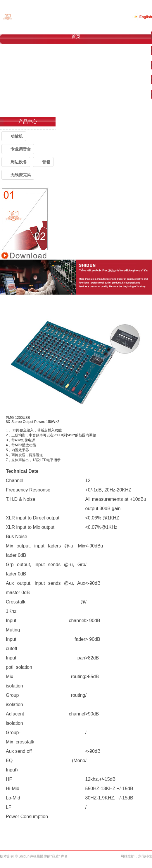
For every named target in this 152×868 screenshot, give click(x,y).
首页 (76, 36)
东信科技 (145, 856)
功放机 (17, 136)
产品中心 (76, 65)
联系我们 (76, 109)
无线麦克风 (21, 175)
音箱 (46, 162)
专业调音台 (21, 149)
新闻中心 (76, 95)
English (146, 17)
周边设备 (19, 162)
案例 (76, 80)
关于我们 (76, 51)
